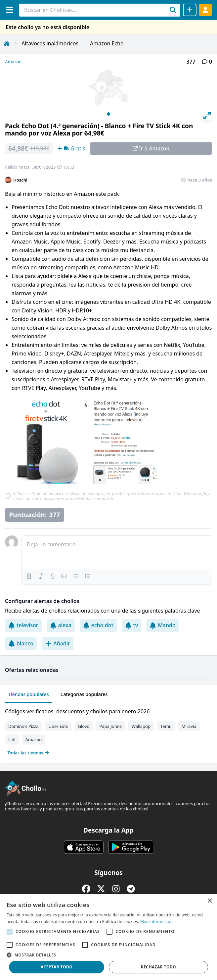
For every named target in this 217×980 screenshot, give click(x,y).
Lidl (12, 739)
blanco (21, 643)
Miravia (189, 726)
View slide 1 (108, 114)
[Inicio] (7, 43)
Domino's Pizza (23, 726)
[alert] (108, 937)
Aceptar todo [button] (57, 967)
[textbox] (117, 552)
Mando (163, 625)
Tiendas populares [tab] (29, 694)
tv (132, 625)
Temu (166, 726)
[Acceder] (205, 10)
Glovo (84, 726)
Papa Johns (110, 726)
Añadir (58, 643)
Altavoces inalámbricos (50, 43)
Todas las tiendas (28, 753)
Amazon (13, 62)
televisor (23, 625)
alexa (61, 625)
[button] (108, 955)
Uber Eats (58, 726)
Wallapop (141, 726)
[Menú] (9, 10)
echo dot (98, 625)
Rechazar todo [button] (158, 967)
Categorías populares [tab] (84, 694)
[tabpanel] (108, 731)
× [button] (210, 901)
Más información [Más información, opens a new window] (156, 922)
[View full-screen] (207, 116)
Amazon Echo (107, 43)
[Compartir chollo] (190, 10)
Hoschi (20, 180)
